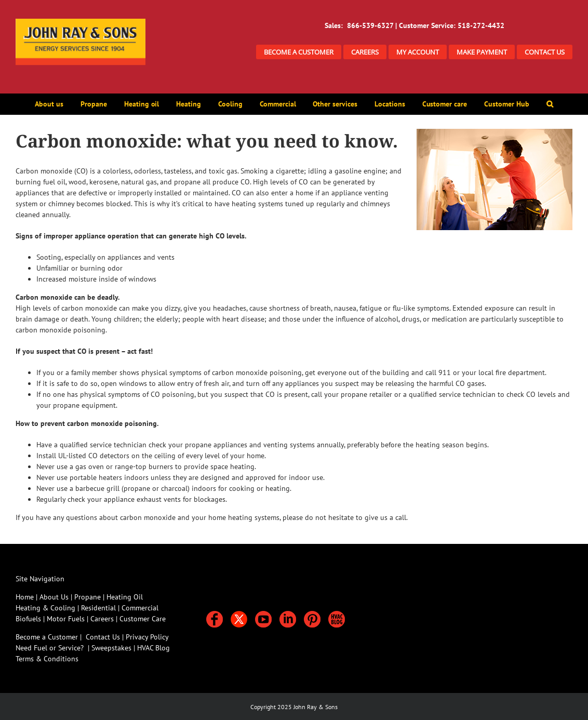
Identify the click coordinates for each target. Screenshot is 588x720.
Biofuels (29, 619)
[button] (550, 104)
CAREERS (365, 52)
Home (25, 597)
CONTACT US (545, 52)
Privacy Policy (147, 637)
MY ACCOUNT (418, 52)
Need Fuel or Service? (50, 648)
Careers (103, 619)
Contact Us (103, 637)
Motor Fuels (66, 619)
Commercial (140, 608)
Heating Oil (125, 597)
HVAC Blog (153, 648)
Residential (99, 608)
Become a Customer (47, 637)
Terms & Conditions (47, 659)
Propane (89, 597)
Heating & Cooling (45, 608)
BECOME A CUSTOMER (299, 52)
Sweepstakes (112, 648)
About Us (54, 597)
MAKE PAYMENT (482, 52)
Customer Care (143, 619)
